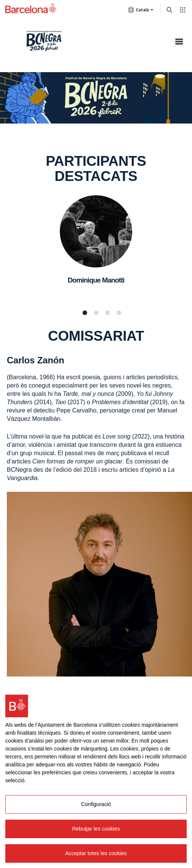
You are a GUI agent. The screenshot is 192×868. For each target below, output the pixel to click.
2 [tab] (96, 313)
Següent (184, 248)
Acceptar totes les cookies (96, 853)
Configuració (96, 804)
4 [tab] (119, 313)
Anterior (8, 248)
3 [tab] (108, 313)
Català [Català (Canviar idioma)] (141, 11)
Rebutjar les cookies (96, 829)
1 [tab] (85, 313)
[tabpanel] (96, 249)
